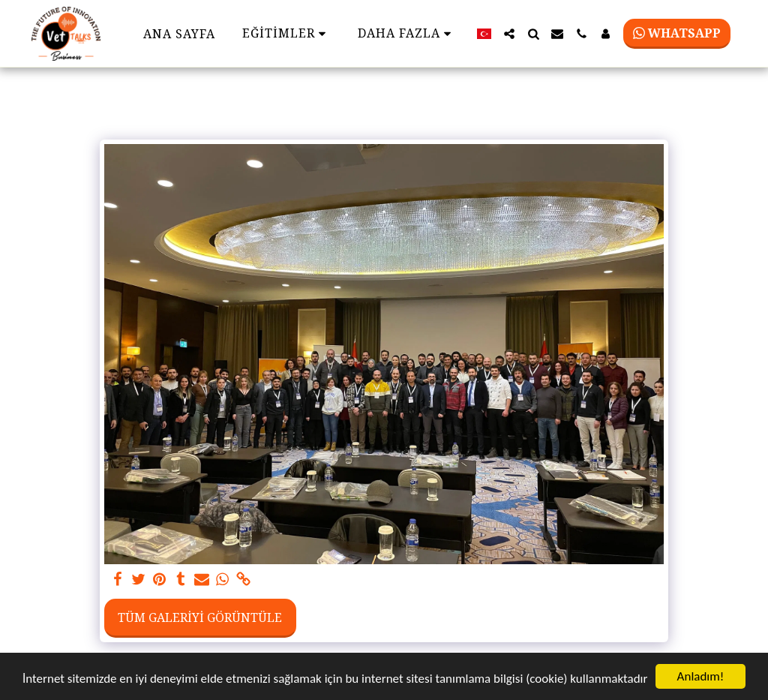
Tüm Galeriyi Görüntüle (200, 617)
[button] (509, 34)
